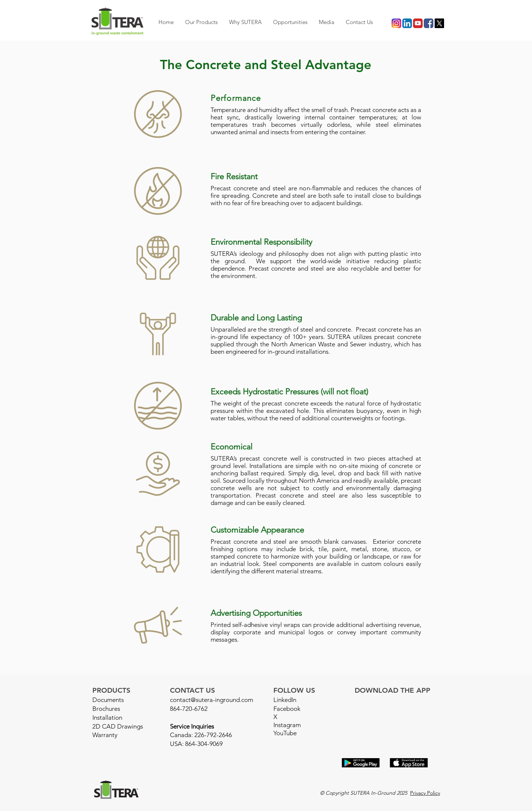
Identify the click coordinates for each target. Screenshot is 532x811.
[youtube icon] (418, 23)
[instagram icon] (396, 23)
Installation (107, 717)
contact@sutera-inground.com (212, 700)
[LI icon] (407, 23)
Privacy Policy (425, 793)
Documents (108, 700)
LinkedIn (285, 700)
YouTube (285, 733)
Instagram (287, 725)
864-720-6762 (189, 709)
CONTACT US (192, 690)
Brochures (106, 709)
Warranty (105, 735)
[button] (201, 22)
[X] (439, 23)
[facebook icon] (429, 23)
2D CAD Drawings (118, 726)
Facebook (287, 709)
